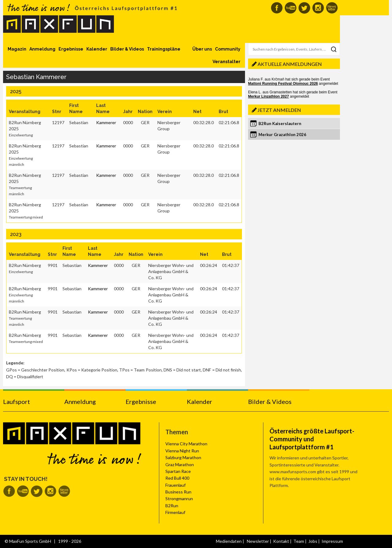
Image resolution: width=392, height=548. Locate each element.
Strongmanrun (179, 499)
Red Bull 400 (177, 478)
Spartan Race (178, 471)
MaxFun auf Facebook (277, 8)
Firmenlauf (175, 512)
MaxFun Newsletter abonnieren (332, 8)
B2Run (172, 506)
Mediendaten (229, 541)
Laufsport (17, 401)
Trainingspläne (164, 49)
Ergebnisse (71, 49)
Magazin (17, 49)
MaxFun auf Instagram (318, 8)
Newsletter (258, 541)
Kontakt (281, 541)
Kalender (97, 49)
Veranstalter (226, 62)
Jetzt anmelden (279, 110)
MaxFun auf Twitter (304, 8)
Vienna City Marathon (186, 444)
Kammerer (106, 122)
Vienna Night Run (182, 451)
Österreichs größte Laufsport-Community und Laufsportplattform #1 (312, 439)
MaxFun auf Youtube (290, 8)
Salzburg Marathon (183, 457)
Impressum (332, 541)
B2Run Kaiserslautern (280, 124)
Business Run (178, 492)
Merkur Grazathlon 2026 (282, 135)
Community (228, 49)
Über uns (202, 49)
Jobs (313, 541)
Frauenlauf (175, 485)
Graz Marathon (180, 464)
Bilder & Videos (127, 49)
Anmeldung (42, 49)
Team (299, 541)
